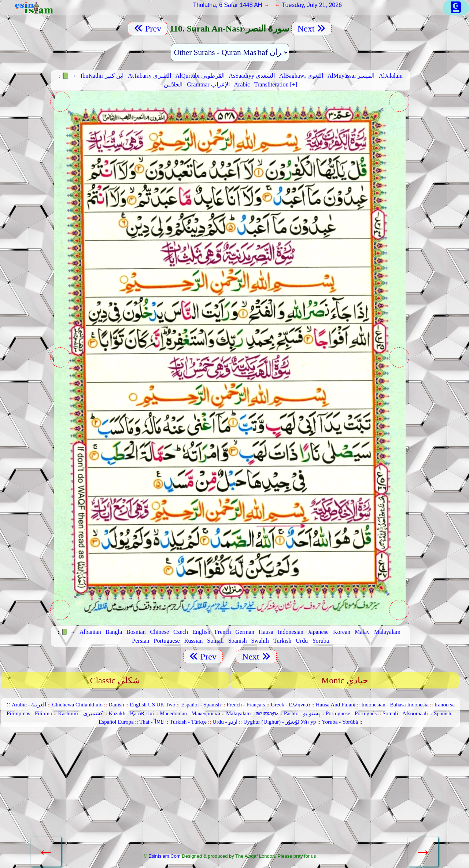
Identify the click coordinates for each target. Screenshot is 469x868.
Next (312, 29)
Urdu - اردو (225, 722)
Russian (194, 641)
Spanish (238, 641)
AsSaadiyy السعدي (252, 76)
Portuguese (167, 641)
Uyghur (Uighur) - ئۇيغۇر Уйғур (280, 722)
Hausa (266, 632)
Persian (141, 641)
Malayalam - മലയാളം (252, 713)
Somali (215, 641)
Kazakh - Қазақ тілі (131, 713)
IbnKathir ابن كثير (102, 76)
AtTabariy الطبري (149, 76)
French (223, 632)
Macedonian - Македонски (190, 713)
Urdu (302, 641)
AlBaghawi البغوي (301, 76)
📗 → (69, 76)
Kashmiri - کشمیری (80, 713)
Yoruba (321, 641)
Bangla (114, 632)
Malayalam (387, 632)
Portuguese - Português (351, 713)
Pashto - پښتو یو (302, 713)
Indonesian (291, 632)
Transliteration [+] (276, 84)
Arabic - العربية (29, 705)
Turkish (282, 641)
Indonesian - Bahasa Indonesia (395, 705)
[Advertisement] (230, 793)
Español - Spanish (201, 705)
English (201, 632)
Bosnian (136, 632)
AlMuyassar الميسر (351, 76)
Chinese (160, 632)
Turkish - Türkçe (188, 722)
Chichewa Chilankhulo (77, 705)
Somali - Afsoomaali (405, 713)
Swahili (260, 641)
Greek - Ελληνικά (290, 705)
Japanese (318, 632)
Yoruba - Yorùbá (340, 722)
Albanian (90, 632)
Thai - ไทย (152, 722)
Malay (362, 632)
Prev (148, 29)
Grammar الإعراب (208, 84)
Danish (116, 705)
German (245, 632)
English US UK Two (152, 705)
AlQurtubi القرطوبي (200, 76)
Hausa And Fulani (336, 705)
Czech (181, 632)
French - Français (246, 705)
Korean (342, 632)
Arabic (242, 84)
